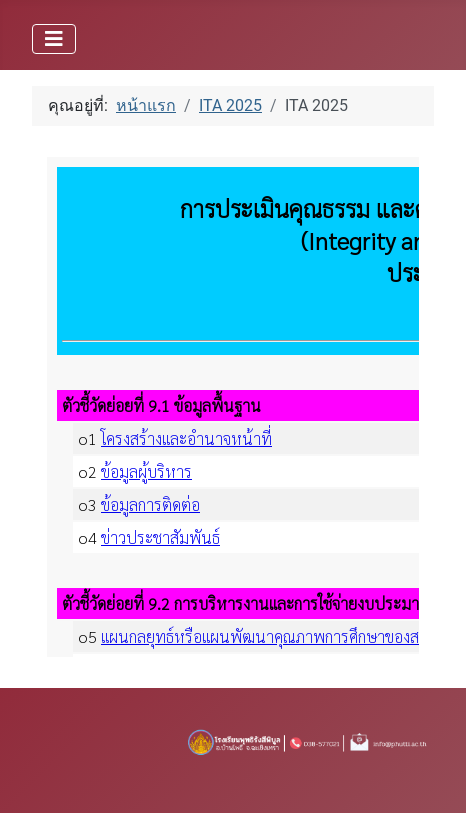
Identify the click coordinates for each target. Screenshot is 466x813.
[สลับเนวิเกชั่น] (54, 39)
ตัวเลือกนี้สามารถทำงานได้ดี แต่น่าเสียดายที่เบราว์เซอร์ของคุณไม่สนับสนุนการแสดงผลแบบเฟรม (233, 407)
